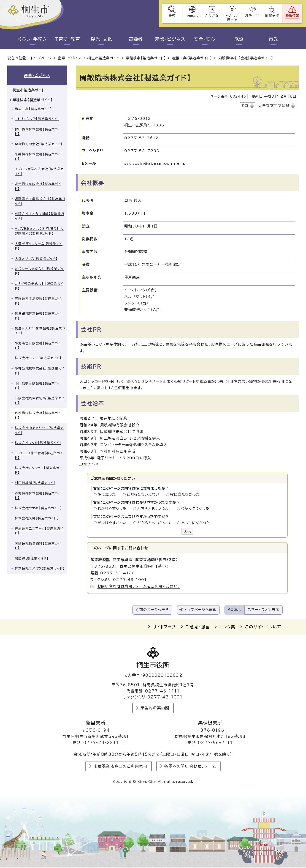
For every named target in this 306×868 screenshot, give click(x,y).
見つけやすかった (113, 523)
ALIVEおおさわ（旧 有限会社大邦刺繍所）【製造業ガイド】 (39, 231)
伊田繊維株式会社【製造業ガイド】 (38, 132)
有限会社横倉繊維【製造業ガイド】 (38, 546)
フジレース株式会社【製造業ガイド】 (39, 456)
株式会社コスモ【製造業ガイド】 (38, 358)
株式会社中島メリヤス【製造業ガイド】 (39, 431)
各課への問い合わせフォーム (190, 766)
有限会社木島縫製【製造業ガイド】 (38, 301)
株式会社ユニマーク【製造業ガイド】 (39, 531)
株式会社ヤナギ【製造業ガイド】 (38, 508)
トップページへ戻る (200, 610)
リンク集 (227, 627)
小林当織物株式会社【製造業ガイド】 (40, 371)
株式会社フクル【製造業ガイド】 (38, 443)
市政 (273, 39)
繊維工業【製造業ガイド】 (192, 58)
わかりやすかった (113, 509)
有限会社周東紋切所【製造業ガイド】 (40, 401)
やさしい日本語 (232, 18)
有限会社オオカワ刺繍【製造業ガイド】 (40, 216)
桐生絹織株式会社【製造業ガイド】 (38, 316)
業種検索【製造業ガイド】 (146, 58)
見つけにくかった (196, 523)
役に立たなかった (185, 495)
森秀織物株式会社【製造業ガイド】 (38, 496)
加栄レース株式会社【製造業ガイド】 (39, 271)
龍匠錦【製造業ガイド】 (32, 559)
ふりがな (212, 16)
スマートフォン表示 (264, 610)
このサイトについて (263, 627)
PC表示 (234, 610)
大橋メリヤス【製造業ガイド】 (36, 259)
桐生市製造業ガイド (104, 58)
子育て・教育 (67, 39)
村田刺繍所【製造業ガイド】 (35, 483)
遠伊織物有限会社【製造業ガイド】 (38, 187)
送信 (187, 531)
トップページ (41, 58)
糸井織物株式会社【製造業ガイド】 (38, 157)
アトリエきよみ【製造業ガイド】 (37, 119)
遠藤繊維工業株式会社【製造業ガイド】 (40, 201)
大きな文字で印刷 (274, 106)
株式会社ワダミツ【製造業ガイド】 (40, 569)
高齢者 (136, 39)
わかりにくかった (195, 509)
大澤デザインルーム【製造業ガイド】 (39, 246)
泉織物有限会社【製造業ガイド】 (39, 144)
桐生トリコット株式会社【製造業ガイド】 (40, 331)
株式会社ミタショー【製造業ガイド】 (39, 471)
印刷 (245, 106)
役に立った (108, 495)
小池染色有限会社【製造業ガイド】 (38, 346)
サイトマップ (164, 627)
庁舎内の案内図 (155, 708)
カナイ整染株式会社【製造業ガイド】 (39, 286)
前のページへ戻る (154, 610)
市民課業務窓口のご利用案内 (121, 766)
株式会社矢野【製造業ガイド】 (37, 518)
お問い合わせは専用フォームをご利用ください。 (139, 586)
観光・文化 (101, 39)
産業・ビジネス (170, 39)
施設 (239, 39)
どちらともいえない (144, 495)
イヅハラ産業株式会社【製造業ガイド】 (39, 172)
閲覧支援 (272, 16)
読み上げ (252, 16)
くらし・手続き (33, 39)
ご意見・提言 (198, 627)
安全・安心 (205, 39)
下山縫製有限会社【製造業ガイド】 (38, 386)
